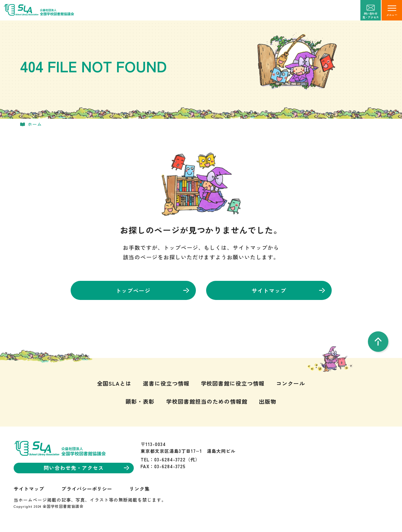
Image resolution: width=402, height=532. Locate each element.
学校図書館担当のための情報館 (207, 401)
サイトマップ (288, 290)
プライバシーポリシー (87, 489)
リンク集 (140, 489)
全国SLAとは (114, 383)
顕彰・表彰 (140, 401)
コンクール (291, 383)
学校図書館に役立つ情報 (233, 383)
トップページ (152, 290)
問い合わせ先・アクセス (86, 468)
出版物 (268, 401)
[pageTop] (378, 342)
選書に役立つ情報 (166, 383)
